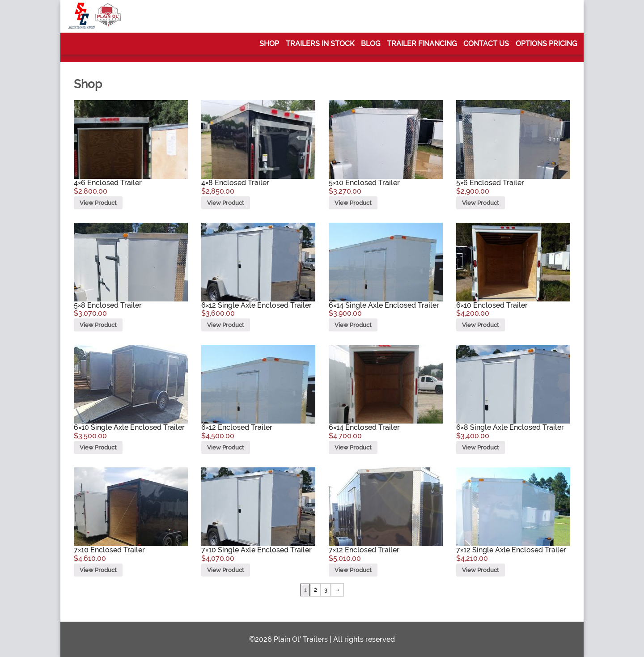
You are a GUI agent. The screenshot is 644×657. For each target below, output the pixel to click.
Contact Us (486, 44)
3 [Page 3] (326, 590)
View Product (98, 203)
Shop (269, 44)
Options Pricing (546, 44)
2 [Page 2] (316, 590)
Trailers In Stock (320, 44)
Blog (371, 44)
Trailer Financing (422, 44)
